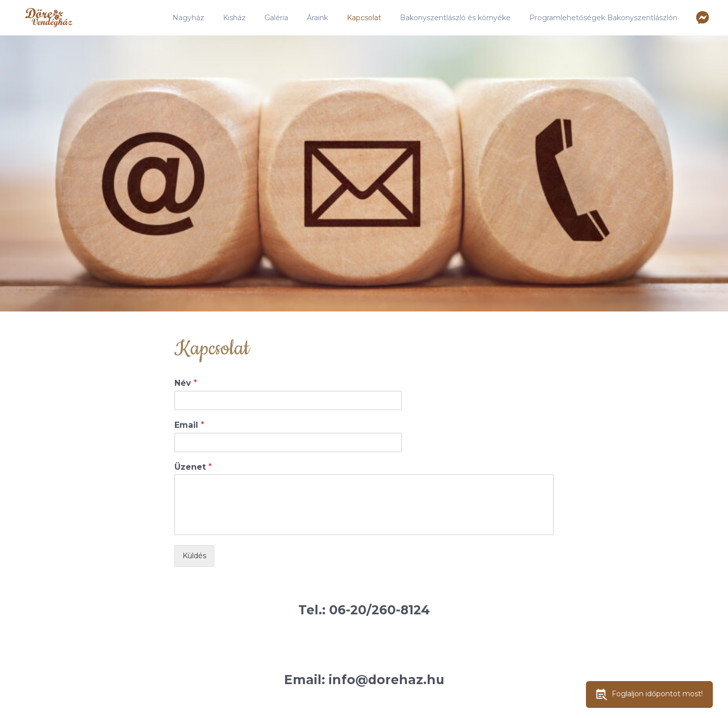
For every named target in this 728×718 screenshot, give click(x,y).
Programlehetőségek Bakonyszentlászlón (603, 18)
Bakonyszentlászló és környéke (455, 18)
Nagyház (188, 18)
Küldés (194, 556)
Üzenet (193, 467)
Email (189, 425)
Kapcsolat (364, 18)
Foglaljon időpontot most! (649, 694)
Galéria (276, 18)
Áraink (317, 18)
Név (186, 383)
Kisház (234, 18)
